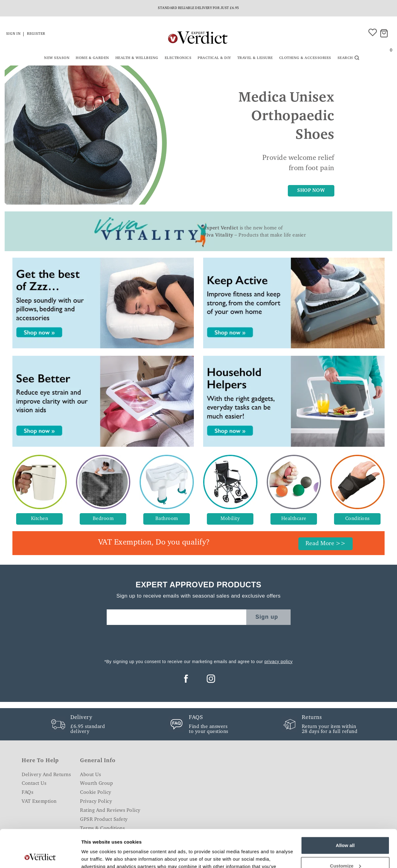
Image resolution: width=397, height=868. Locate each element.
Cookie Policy (96, 793)
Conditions (357, 519)
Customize (346, 830)
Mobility (230, 519)
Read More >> (326, 544)
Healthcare (294, 519)
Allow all (345, 810)
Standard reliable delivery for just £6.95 (198, 8)
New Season (57, 58)
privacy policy (278, 662)
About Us (90, 775)
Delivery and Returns (46, 775)
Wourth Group (96, 784)
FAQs (27, 793)
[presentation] (198, 640)
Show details (96, 856)
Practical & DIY (214, 58)
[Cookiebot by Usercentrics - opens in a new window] (40, 856)
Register (36, 34)
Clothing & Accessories (305, 58)
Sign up (267, 617)
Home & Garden (92, 58)
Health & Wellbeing (137, 58)
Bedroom (103, 519)
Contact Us (34, 784)
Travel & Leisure (255, 58)
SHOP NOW (311, 191)
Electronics (178, 58)
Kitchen (40, 519)
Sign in (13, 34)
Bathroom (167, 519)
